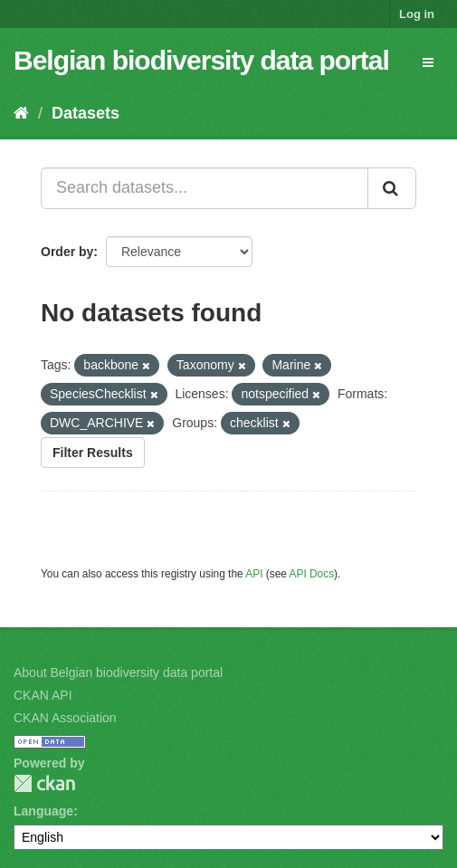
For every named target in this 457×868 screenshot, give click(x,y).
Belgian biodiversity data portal (201, 60)
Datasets (86, 113)
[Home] (21, 113)
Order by (67, 252)
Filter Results (93, 453)
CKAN (44, 783)
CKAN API (43, 695)
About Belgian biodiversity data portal (118, 672)
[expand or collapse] (428, 62)
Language (43, 811)
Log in (417, 14)
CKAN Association (65, 718)
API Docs (312, 574)
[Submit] (392, 188)
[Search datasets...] (205, 188)
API (254, 574)
